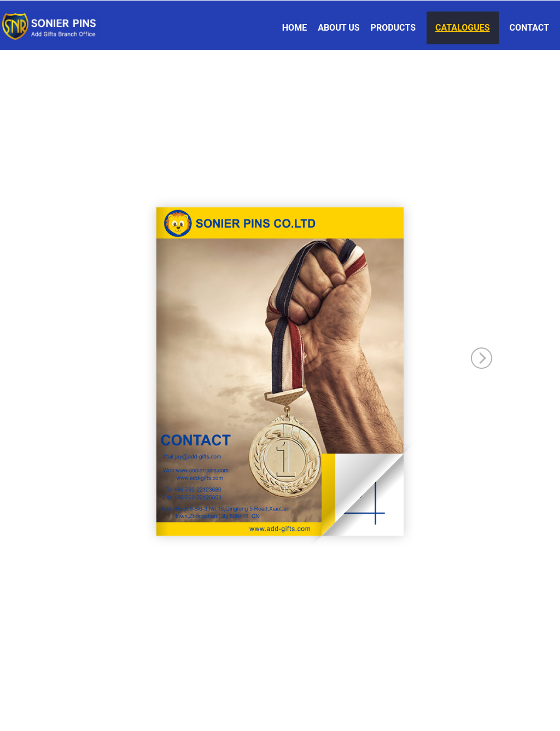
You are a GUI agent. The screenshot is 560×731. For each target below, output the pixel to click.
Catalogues (463, 28)
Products (393, 28)
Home (294, 28)
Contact (529, 28)
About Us (339, 28)
